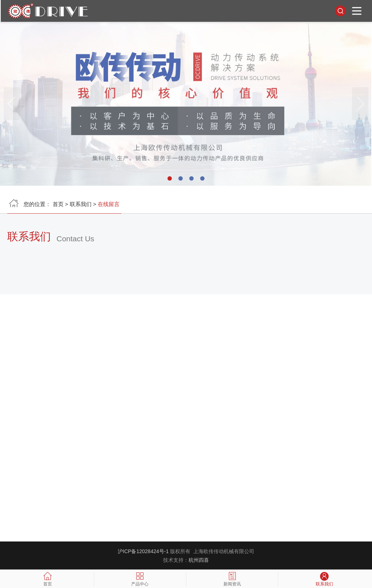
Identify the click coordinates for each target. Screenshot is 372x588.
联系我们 (81, 206)
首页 (58, 206)
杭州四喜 (199, 560)
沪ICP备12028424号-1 (143, 551)
